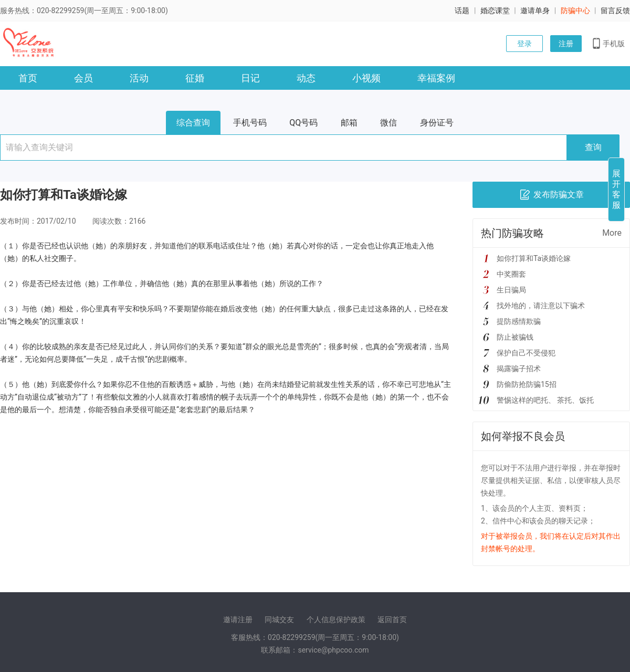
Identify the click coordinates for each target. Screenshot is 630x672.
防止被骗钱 (515, 337)
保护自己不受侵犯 (526, 353)
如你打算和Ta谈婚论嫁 (534, 258)
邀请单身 (535, 10)
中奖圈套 (511, 274)
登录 (524, 44)
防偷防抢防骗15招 (527, 384)
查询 (593, 147)
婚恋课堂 (495, 10)
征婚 (195, 78)
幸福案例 (436, 78)
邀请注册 (238, 619)
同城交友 (279, 619)
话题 (462, 10)
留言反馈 (615, 10)
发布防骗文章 (552, 195)
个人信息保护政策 (336, 619)
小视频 (366, 78)
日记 (250, 78)
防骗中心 (575, 10)
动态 (306, 78)
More (612, 233)
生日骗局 (511, 290)
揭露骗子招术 (519, 369)
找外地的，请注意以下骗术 (541, 306)
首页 (28, 78)
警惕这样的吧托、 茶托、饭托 (545, 400)
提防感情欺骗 (519, 321)
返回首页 (392, 619)
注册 (566, 44)
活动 (139, 78)
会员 (83, 78)
